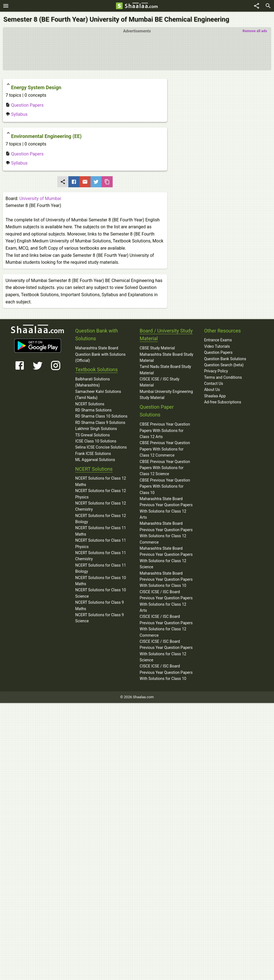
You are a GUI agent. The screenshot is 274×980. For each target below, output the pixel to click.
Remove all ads (255, 31)
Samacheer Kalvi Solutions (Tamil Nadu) (98, 395)
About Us (212, 390)
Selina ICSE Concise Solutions (101, 447)
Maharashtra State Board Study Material (167, 357)
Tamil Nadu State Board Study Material (166, 370)
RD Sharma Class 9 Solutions (100, 423)
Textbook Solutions (96, 369)
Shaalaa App (215, 396)
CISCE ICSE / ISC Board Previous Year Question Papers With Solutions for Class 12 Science (166, 651)
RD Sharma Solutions (93, 410)
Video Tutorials (217, 346)
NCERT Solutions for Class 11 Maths (101, 531)
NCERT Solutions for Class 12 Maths (101, 481)
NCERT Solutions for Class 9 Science (100, 618)
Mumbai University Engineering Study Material (166, 395)
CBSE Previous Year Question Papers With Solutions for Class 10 (165, 486)
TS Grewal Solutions (93, 435)
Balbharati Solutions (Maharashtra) (93, 382)
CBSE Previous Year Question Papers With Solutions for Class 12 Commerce (165, 449)
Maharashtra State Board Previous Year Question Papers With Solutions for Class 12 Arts (166, 508)
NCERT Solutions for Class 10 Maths (101, 581)
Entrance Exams (218, 340)
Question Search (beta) (224, 365)
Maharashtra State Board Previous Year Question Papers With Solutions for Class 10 (166, 579)
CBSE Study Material (157, 348)
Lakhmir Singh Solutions (96, 429)
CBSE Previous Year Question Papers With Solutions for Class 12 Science (165, 468)
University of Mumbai (40, 199)
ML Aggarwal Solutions (95, 460)
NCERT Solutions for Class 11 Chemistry (101, 556)
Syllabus (17, 114)
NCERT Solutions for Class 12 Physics (101, 494)
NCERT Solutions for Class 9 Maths (100, 605)
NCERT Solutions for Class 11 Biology (101, 568)
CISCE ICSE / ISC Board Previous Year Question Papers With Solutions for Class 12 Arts (166, 601)
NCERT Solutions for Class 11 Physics (101, 543)
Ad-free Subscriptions (223, 402)
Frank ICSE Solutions (93, 454)
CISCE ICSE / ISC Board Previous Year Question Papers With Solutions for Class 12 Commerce (166, 626)
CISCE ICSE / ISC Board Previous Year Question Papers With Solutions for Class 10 (166, 672)
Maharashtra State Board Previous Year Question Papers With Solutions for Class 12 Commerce (166, 533)
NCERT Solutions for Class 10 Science (101, 593)
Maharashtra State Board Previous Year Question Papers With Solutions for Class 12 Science (166, 558)
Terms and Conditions (223, 377)
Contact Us (214, 383)
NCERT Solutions (90, 404)
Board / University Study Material (166, 335)
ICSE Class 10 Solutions (96, 441)
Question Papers (24, 105)
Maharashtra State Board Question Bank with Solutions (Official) (100, 354)
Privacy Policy (216, 371)
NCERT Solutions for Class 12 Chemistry (101, 506)
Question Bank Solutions (225, 359)
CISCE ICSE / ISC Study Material (160, 382)
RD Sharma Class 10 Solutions (101, 416)
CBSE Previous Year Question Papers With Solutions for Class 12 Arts (165, 430)
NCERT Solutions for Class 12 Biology (101, 519)
